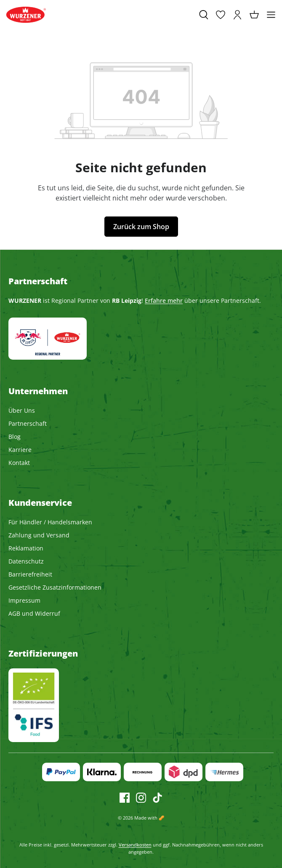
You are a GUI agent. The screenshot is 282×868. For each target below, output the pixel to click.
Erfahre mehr (164, 300)
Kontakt (19, 463)
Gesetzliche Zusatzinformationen (55, 587)
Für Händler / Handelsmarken (50, 522)
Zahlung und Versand (39, 535)
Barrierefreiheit (30, 574)
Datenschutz (26, 561)
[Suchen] (204, 15)
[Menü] (271, 15)
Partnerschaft (28, 423)
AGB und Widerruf (34, 613)
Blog (15, 437)
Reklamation (26, 548)
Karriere (20, 450)
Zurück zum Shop (141, 227)
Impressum (24, 600)
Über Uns (22, 410)
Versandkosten (135, 845)
